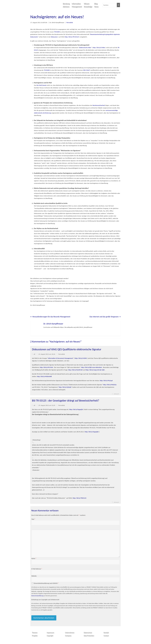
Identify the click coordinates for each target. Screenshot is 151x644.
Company (68, 635)
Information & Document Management (61, 358)
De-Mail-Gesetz (42, 85)
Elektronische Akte (85, 48)
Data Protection (89, 635)
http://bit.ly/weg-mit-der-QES (95, 370)
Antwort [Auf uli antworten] (116, 394)
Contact (106, 635)
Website (34, 576)
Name (34, 558)
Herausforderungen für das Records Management (50, 317)
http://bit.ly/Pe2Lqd (106, 381)
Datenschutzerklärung (37, 596)
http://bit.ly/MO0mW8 (44, 376)
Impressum (50, 632)
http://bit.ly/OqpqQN (76, 409)
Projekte (35, 635)
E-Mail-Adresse (37, 569)
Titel (33, 519)
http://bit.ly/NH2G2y (110, 385)
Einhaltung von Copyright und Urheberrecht (45, 600)
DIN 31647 (87, 70)
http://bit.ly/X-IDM (81, 358)
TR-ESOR (57, 32)
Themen (35, 632)
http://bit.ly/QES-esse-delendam (92, 367)
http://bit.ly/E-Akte (99, 48)
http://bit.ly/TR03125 (79, 498)
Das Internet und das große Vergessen (105, 317)
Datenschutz (88, 632)
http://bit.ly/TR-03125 (72, 37)
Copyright (50, 635)
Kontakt (106, 632)
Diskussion (54, 37)
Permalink (70, 23)
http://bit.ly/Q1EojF (65, 387)
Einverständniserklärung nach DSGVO (46, 583)
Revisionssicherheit (99, 105)
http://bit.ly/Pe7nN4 (46, 367)
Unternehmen (70, 632)
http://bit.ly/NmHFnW (75, 370)
